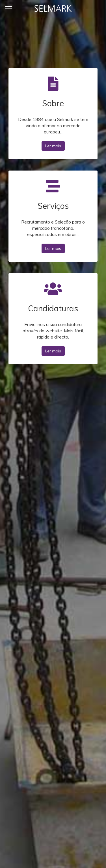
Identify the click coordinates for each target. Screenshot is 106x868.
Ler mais (53, 146)
